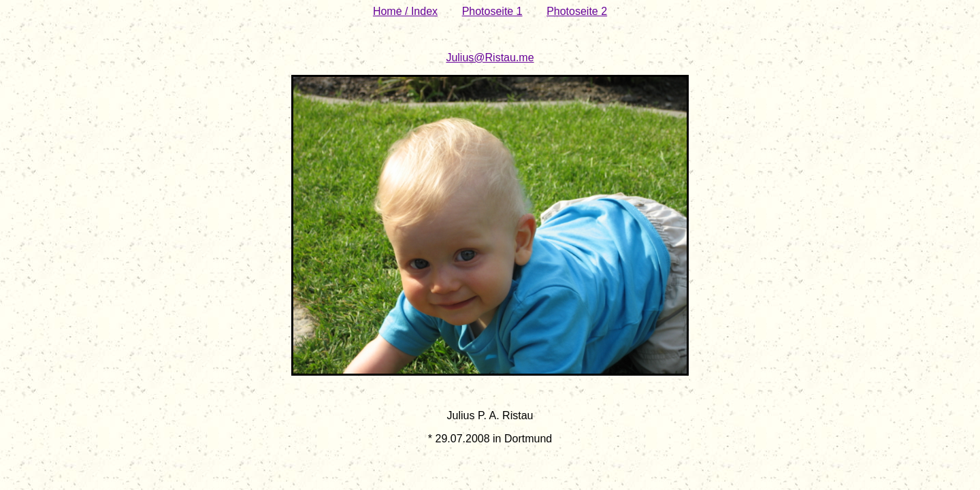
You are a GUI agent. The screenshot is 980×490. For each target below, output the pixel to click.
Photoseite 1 (492, 11)
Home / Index (405, 11)
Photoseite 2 (577, 11)
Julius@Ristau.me (490, 58)
